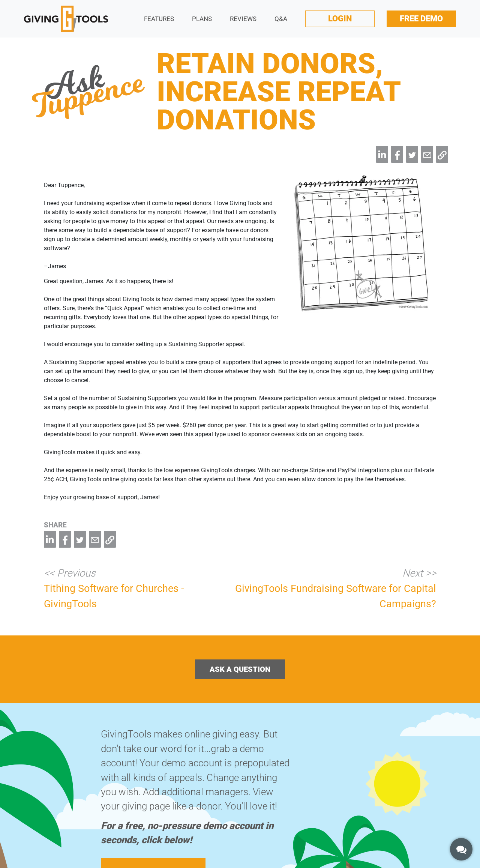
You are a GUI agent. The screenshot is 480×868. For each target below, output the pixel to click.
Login (340, 19)
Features (159, 19)
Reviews (243, 19)
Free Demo (421, 19)
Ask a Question (240, 669)
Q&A (281, 19)
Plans (202, 19)
